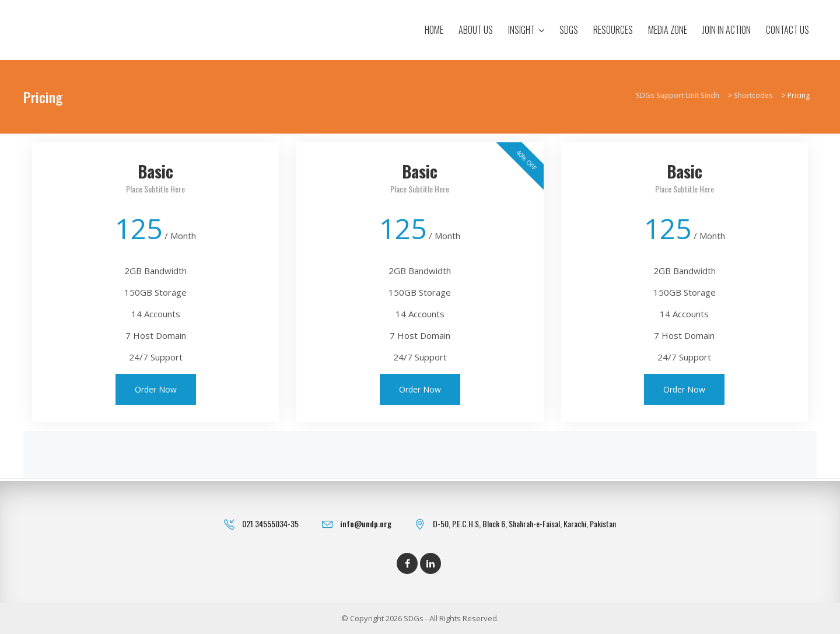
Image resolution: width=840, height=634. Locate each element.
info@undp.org (366, 523)
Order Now (156, 389)
